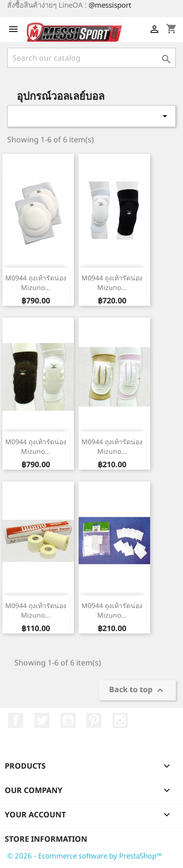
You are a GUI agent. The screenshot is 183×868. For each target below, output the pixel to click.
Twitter (42, 720)
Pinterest (94, 720)
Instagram (120, 720)
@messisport (110, 5)
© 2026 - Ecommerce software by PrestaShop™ (85, 856)
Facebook (16, 720)
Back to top (137, 691)
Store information (46, 839)
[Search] (91, 58)
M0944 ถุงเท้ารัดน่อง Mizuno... (36, 283)
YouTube (68, 720)
